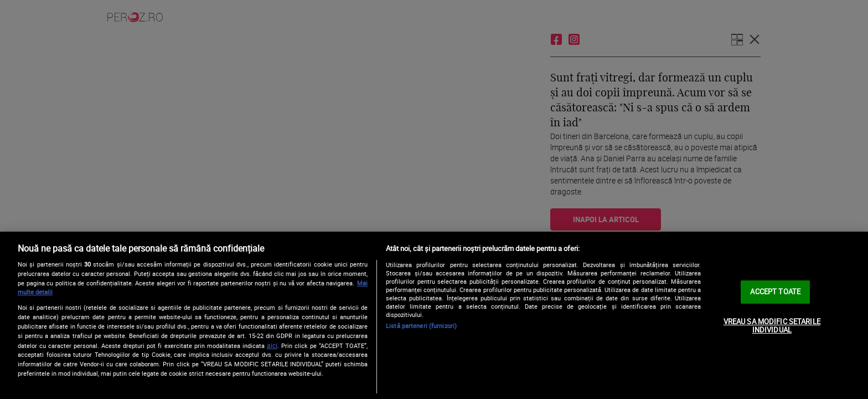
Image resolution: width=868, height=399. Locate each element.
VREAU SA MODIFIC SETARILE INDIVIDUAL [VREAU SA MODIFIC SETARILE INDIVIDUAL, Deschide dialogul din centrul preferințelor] (772, 326)
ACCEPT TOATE (775, 291)
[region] (434, 315)
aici (272, 346)
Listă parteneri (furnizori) (421, 326)
